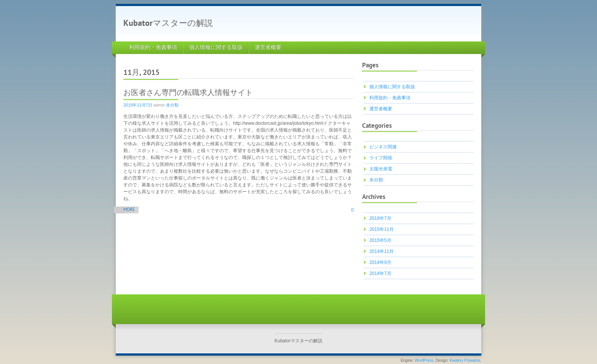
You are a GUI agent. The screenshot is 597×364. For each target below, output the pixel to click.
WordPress (424, 360)
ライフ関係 (381, 158)
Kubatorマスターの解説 (168, 24)
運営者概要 (268, 48)
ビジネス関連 (383, 147)
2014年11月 (382, 251)
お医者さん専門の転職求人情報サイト (188, 93)
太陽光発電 (381, 169)
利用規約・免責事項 (153, 48)
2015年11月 (382, 229)
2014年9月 (380, 262)
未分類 (172, 105)
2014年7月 (380, 273)
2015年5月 (380, 240)
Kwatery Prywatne (465, 360)
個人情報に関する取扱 (216, 48)
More (129, 210)
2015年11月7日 (138, 105)
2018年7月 (380, 218)
